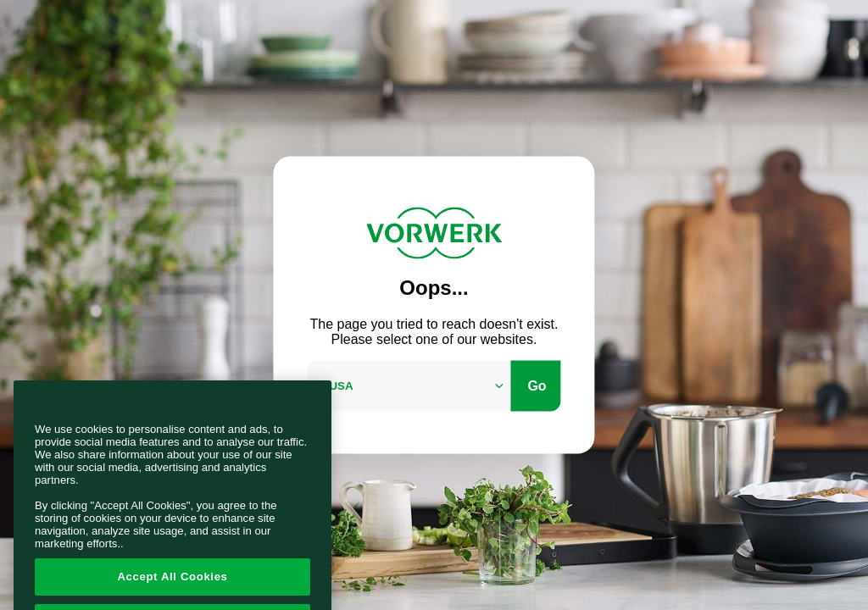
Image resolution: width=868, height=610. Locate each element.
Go (537, 385)
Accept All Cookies (172, 588)
